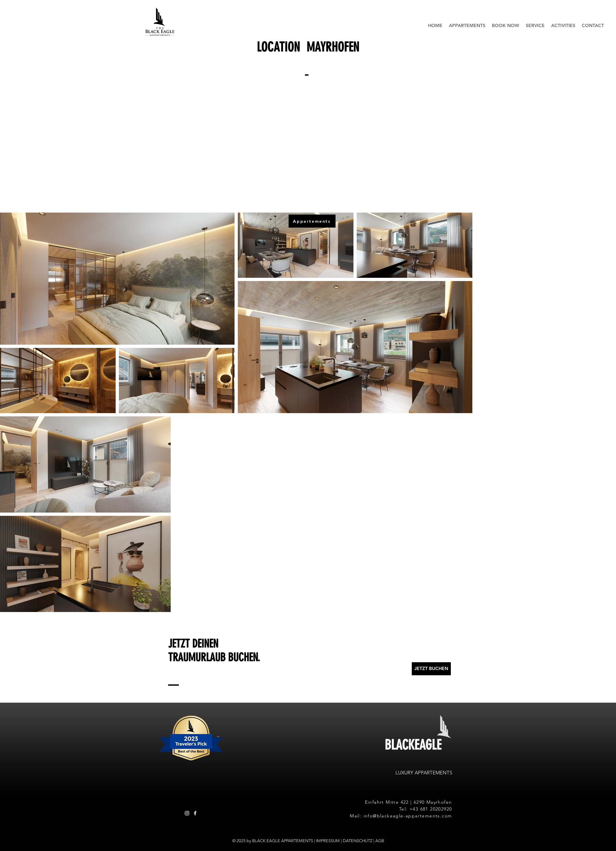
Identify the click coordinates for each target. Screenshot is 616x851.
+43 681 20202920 (431, 809)
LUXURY (405, 773)
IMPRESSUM (328, 841)
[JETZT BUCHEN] (431, 669)
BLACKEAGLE (413, 745)
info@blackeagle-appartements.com (408, 816)
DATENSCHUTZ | (359, 841)
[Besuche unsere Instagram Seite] (187, 813)
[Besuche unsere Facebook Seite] (195, 813)
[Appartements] (312, 221)
